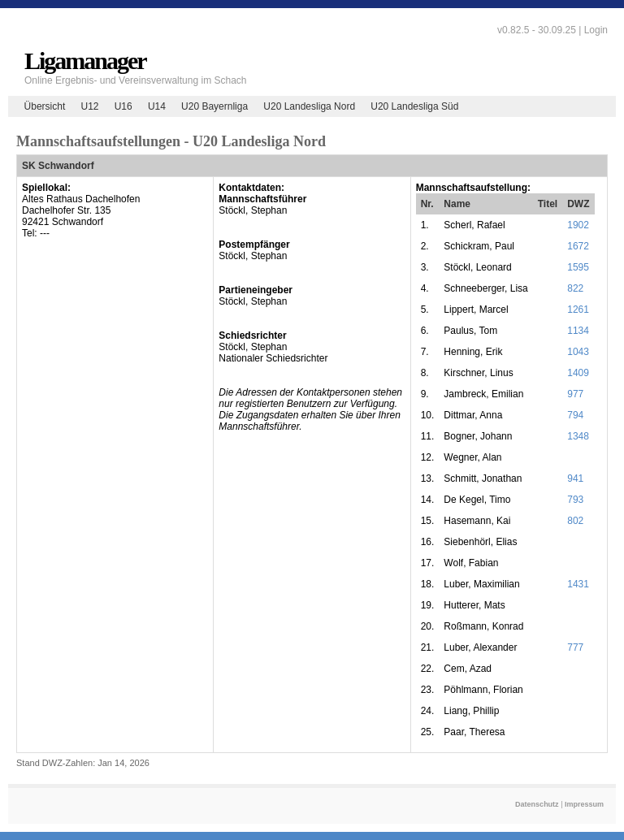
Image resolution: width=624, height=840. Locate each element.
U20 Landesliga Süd (414, 106)
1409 (578, 373)
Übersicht (45, 106)
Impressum (584, 804)
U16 (123, 106)
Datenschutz (537, 804)
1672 (578, 246)
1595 (578, 267)
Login (596, 30)
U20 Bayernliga (214, 106)
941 (575, 478)
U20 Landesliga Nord (309, 106)
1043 (578, 352)
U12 (89, 106)
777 (575, 647)
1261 (578, 310)
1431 (578, 584)
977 (575, 394)
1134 (578, 331)
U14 (157, 106)
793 (575, 500)
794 (575, 415)
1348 (578, 436)
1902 (578, 225)
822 (575, 288)
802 (575, 521)
